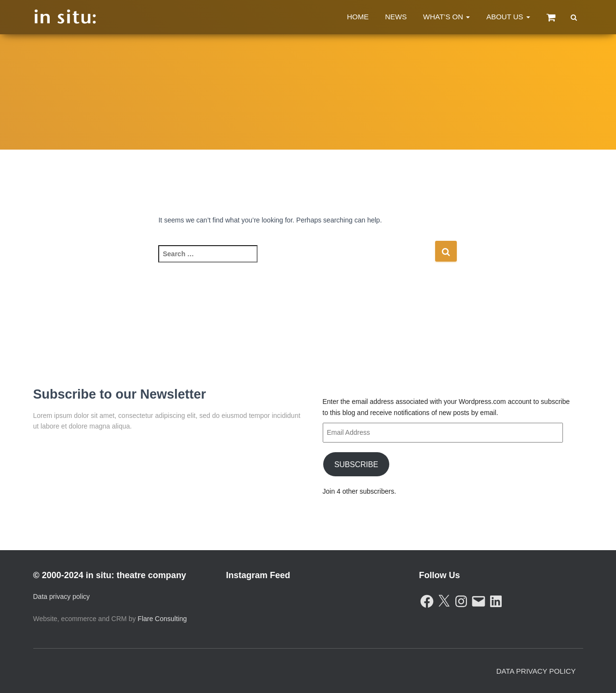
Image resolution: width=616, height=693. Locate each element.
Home (358, 17)
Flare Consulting (162, 619)
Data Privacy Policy (536, 671)
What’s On (446, 17)
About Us (508, 17)
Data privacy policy (62, 596)
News (396, 17)
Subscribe (356, 464)
